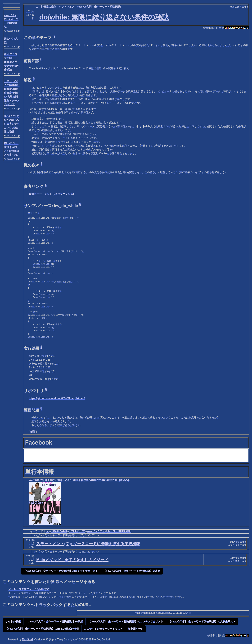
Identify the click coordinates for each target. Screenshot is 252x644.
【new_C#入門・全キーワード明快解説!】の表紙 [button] (132, 571)
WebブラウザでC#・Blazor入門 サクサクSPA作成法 (12, 62)
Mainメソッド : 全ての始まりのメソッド (72, 560)
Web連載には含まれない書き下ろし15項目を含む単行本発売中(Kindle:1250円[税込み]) (79, 480)
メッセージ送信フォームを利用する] (29, 589)
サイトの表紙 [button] (13, 621)
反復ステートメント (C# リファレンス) (51, 194)
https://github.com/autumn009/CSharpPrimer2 (57, 398)
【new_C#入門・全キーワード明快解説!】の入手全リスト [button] (202, 621)
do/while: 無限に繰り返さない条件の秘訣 (104, 17)
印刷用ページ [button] (136, 629)
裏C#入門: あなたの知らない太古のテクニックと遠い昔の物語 (12, 124)
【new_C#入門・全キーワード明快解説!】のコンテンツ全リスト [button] (61, 571)
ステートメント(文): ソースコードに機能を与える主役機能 (88, 544)
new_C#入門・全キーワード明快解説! (99, 7)
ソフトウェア (67, 7)
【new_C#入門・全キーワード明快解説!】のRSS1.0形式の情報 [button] (42, 629)
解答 (33, 432)
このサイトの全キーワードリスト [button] (103, 629)
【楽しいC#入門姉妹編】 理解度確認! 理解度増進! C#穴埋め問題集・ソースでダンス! (12, 93)
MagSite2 (28, 639)
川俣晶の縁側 (49, 7)
